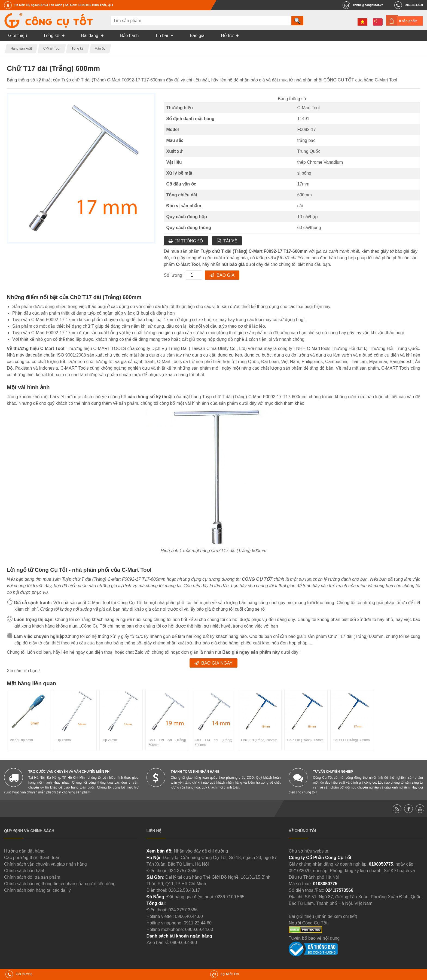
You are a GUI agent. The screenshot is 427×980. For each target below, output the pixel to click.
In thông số (189, 241)
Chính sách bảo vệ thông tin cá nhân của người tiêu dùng (60, 884)
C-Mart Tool (308, 108)
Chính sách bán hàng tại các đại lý (37, 890)
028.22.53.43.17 (184, 890)
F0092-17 (306, 130)
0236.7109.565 (230, 897)
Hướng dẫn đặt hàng (24, 851)
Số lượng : (175, 275)
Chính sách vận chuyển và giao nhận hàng (45, 864)
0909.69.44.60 (199, 929)
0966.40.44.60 (189, 916)
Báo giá (225, 275)
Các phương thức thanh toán (32, 858)
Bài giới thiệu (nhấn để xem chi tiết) (323, 916)
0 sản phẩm (408, 21)
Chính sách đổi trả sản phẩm (32, 877)
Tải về (230, 241)
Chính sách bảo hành (25, 871)
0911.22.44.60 (198, 923)
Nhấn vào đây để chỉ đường (201, 851)
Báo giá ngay (217, 663)
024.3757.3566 (183, 871)
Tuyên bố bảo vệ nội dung (314, 938)
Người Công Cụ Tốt (308, 923)
